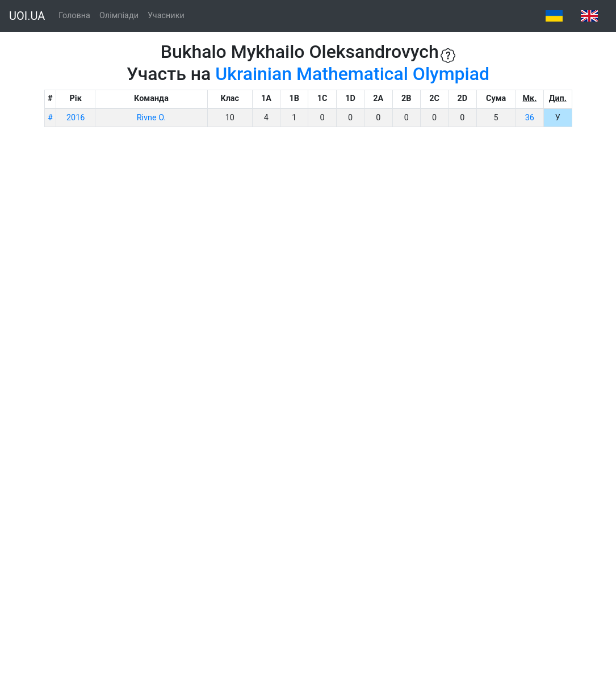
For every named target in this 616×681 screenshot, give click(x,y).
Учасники (166, 16)
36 (530, 118)
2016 (76, 118)
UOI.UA (27, 16)
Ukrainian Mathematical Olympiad (352, 74)
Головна (74, 16)
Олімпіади (119, 16)
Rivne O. (151, 118)
